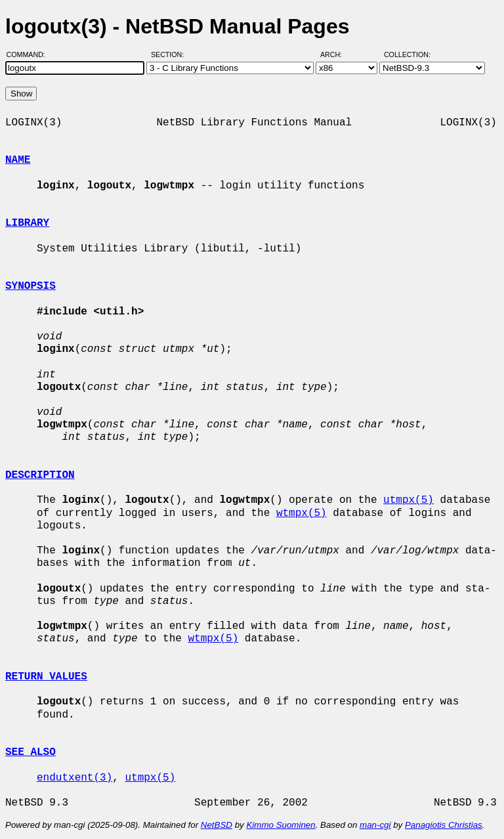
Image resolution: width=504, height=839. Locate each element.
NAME (18, 160)
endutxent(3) (74, 778)
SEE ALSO (31, 752)
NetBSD (217, 825)
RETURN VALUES (46, 677)
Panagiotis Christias (444, 825)
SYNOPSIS (31, 286)
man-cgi (375, 825)
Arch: (337, 54)
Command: (30, 54)
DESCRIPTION (40, 475)
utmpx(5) (409, 500)
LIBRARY (27, 223)
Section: (170, 54)
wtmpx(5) (302, 513)
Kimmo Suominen (281, 825)
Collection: (407, 54)
